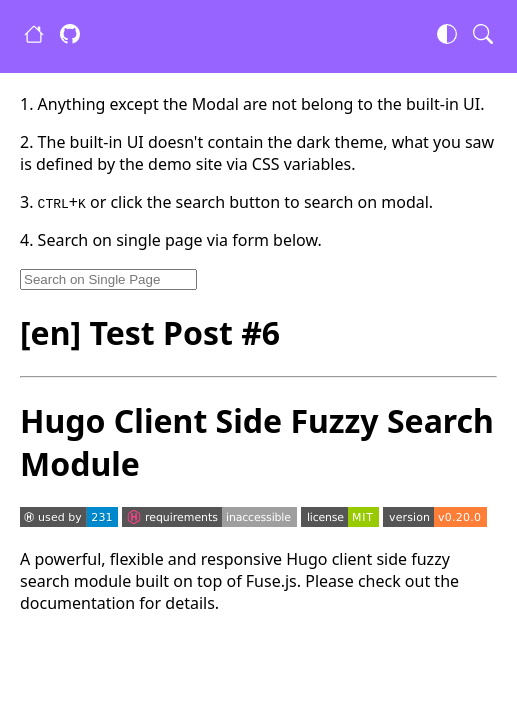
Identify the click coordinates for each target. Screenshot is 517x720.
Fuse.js (271, 581)
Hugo (306, 559)
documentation (77, 603)
